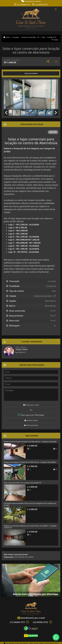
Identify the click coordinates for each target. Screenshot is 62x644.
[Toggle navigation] (56, 9)
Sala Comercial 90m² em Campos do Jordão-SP (23, 483)
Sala (43, 37)
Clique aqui (8, 557)
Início (7, 37)
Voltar (55, 40)
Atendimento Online (31, 1)
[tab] (11, 73)
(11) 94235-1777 (24, 5)
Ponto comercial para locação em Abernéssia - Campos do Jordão (30, 441)
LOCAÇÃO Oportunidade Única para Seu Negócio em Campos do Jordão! (30, 504)
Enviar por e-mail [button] (31, 405)
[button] (8, 95)
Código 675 (52, 37)
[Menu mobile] (31, 19)
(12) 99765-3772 (41, 5)
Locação (16, 37)
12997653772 (21, 352)
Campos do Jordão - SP (30, 37)
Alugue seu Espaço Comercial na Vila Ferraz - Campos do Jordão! (30, 462)
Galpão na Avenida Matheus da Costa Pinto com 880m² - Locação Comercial (30, 527)
